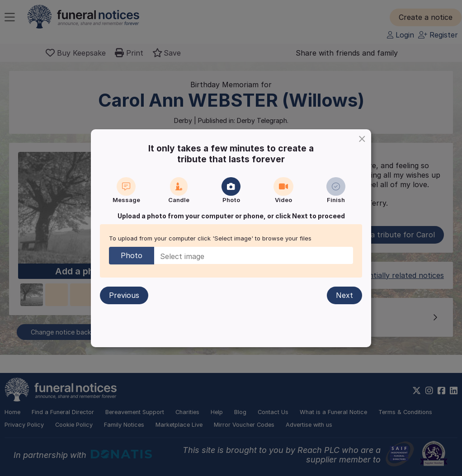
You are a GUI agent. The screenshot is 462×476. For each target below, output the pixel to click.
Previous (124, 295)
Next (344, 295)
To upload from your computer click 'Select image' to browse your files (210, 238)
